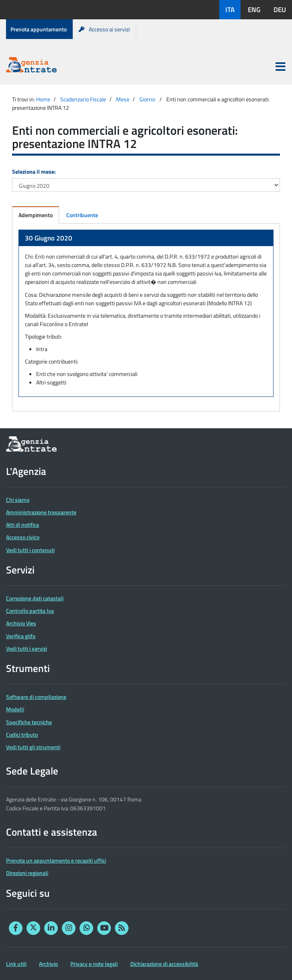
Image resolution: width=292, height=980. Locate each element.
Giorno (147, 99)
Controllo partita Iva (30, 611)
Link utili (16, 964)
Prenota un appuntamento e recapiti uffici (56, 860)
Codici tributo (22, 734)
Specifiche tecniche (29, 722)
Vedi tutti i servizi (27, 648)
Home (43, 99)
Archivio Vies (21, 623)
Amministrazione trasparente (41, 512)
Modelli (15, 709)
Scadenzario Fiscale (83, 99)
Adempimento (36, 215)
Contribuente (82, 215)
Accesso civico (23, 537)
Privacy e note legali (94, 964)
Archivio (48, 964)
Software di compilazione (36, 697)
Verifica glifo (21, 636)
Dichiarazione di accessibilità (164, 964)
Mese (123, 99)
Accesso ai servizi (104, 29)
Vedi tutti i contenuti (30, 550)
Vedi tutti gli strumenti (33, 747)
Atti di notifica (22, 525)
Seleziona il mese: (34, 172)
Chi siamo (18, 500)
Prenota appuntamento (39, 29)
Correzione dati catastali (35, 598)
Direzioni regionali (27, 873)
